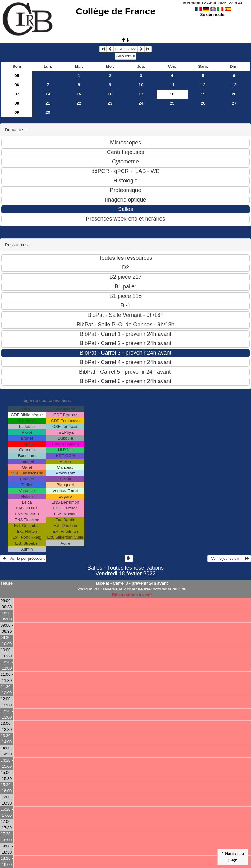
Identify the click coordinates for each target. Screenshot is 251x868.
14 (48, 94)
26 (203, 103)
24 (141, 103)
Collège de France (116, 11)
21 (48, 103)
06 (17, 85)
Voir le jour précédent (23, 559)
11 (172, 85)
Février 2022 (125, 49)
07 (17, 94)
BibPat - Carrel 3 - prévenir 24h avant (132, 583)
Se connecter (213, 15)
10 (141, 85)
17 (141, 94)
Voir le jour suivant (229, 559)
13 (234, 85)
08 (17, 103)
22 (79, 103)
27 (234, 103)
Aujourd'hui (126, 56)
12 (203, 85)
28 (48, 112)
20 (234, 94)
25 (172, 103)
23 (110, 103)
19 (203, 94)
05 (17, 76)
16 (110, 94)
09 (17, 112)
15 (79, 94)
